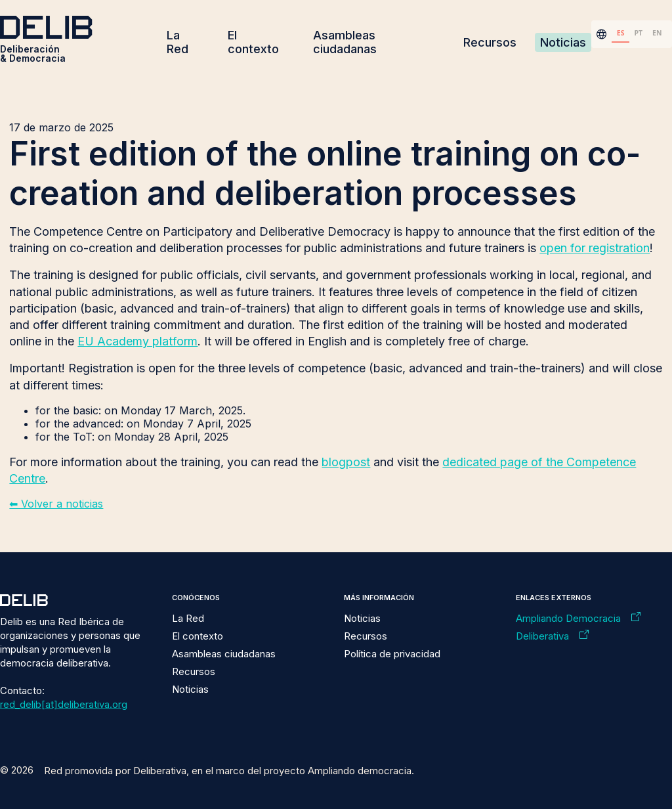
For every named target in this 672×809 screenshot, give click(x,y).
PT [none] (638, 33)
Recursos (490, 42)
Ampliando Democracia (568, 618)
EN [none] (657, 33)
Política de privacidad (392, 654)
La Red (178, 42)
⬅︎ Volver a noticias (56, 504)
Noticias (563, 42)
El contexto (253, 42)
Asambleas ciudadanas (345, 42)
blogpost (346, 462)
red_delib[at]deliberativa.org (64, 704)
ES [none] (621, 33)
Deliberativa (542, 636)
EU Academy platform (137, 341)
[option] (639, 34)
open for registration (595, 248)
